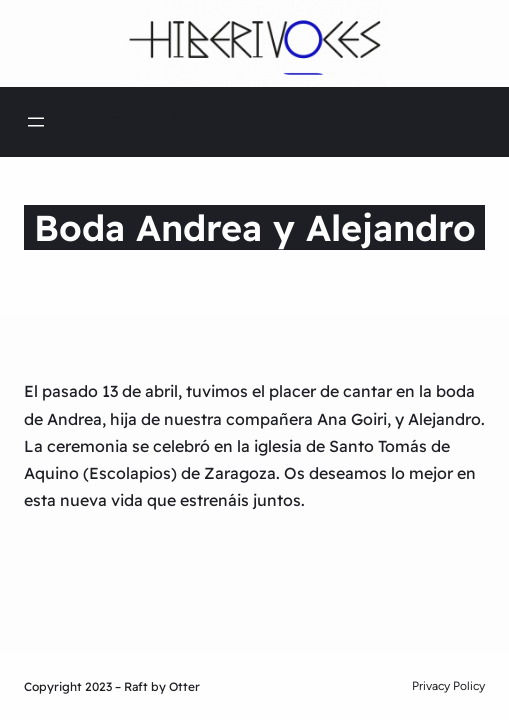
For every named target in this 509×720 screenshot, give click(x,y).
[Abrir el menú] (36, 122)
